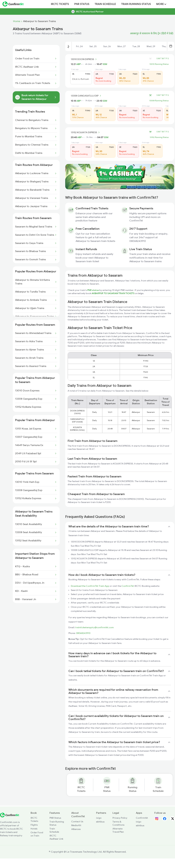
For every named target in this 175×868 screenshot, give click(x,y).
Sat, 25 (93, 46)
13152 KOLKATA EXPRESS (86, 132)
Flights (34, 825)
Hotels (34, 829)
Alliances (76, 829)
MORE (161, 4)
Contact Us (77, 821)
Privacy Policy (120, 818)
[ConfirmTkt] (10, 817)
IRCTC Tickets (60, 4)
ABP (79, 64)
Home (17, 21)
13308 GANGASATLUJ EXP (86, 96)
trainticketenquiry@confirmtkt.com (94, 627)
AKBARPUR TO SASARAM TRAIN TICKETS (113, 293)
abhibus (100, 822)
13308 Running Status (159, 101)
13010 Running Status (159, 64)
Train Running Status (136, 4)
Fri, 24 (79, 46)
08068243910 (83, 633)
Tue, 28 (136, 46)
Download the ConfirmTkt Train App (90, 586)
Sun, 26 (107, 46)
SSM (105, 64)
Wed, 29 (151, 46)
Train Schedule (105, 4)
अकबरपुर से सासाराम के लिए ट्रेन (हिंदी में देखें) (152, 33)
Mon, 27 (122, 46)
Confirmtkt (142, 818)
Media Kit (76, 825)
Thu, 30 (166, 46)
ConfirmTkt (128, 586)
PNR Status (82, 4)
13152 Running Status (159, 137)
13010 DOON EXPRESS (84, 59)
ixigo (99, 818)
